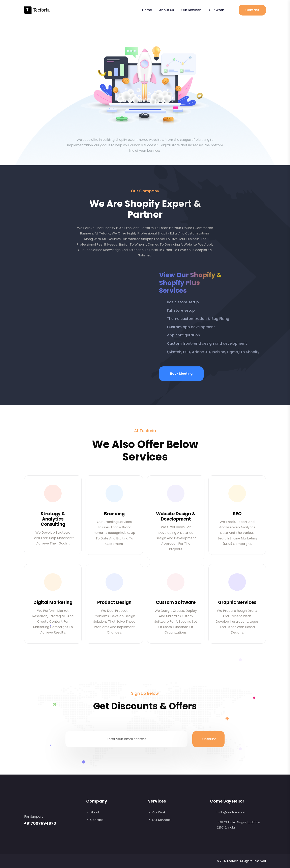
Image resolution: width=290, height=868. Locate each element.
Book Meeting (181, 374)
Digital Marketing (53, 602)
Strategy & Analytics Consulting (53, 519)
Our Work (216, 10)
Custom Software (176, 602)
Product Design (114, 602)
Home (147, 10)
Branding (114, 514)
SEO (237, 514)
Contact (252, 10)
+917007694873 (40, 823)
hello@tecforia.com (231, 812)
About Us (167, 10)
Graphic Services (237, 602)
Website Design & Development (176, 516)
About (95, 812)
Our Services (191, 10)
